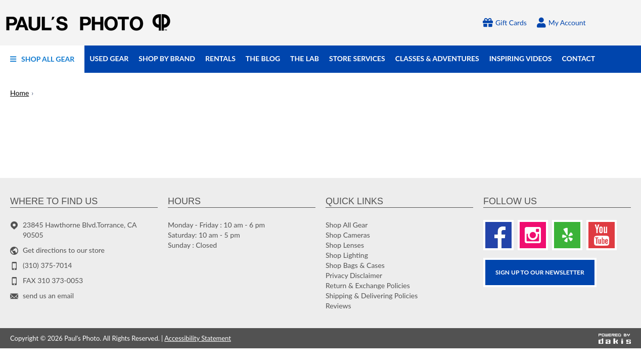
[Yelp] (567, 235)
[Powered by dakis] (615, 338)
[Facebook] (498, 235)
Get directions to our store (64, 250)
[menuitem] (42, 59)
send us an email (48, 295)
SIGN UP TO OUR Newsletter (540, 272)
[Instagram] (533, 235)
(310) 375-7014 (47, 265)
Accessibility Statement (198, 338)
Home (19, 93)
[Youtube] (602, 235)
